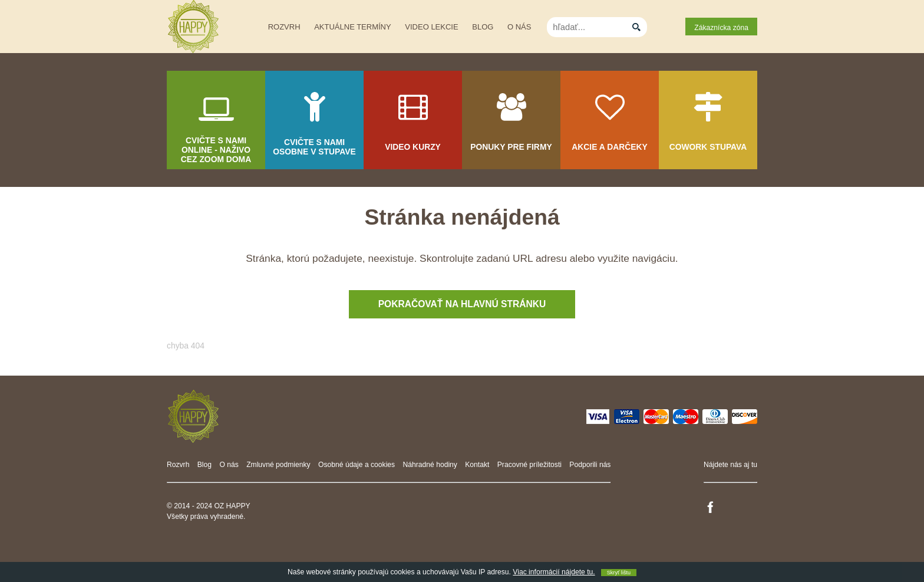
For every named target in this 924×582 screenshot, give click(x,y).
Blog (483, 27)
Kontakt (477, 465)
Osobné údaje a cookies (357, 465)
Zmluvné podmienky (278, 465)
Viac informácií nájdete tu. (554, 572)
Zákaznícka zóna (721, 28)
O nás (519, 27)
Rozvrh (284, 27)
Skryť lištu (619, 573)
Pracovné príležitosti (529, 465)
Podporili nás (590, 465)
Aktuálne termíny (353, 27)
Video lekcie (431, 27)
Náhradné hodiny (430, 465)
